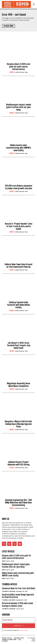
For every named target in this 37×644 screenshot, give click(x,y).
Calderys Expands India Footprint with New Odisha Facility (19, 305)
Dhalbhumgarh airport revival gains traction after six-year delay (19, 107)
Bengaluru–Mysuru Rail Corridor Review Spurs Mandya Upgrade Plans (18, 424)
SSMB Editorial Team (21, 72)
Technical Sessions (9, 591)
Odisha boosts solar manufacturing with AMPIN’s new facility (19, 148)
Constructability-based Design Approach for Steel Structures (18, 596)
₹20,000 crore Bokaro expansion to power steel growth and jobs (18, 187)
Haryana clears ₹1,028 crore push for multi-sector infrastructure (19, 67)
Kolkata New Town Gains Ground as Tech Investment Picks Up (19, 266)
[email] (18, 620)
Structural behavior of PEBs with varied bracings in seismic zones (17, 604)
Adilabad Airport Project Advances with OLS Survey (19, 463)
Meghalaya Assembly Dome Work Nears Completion (18, 385)
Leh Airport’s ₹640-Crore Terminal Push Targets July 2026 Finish (18, 345)
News (12, 72)
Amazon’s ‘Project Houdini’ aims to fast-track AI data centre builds (19, 226)
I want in (19, 626)
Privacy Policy (23, 630)
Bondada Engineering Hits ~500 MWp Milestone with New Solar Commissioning (19, 503)
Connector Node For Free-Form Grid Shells (18, 588)
